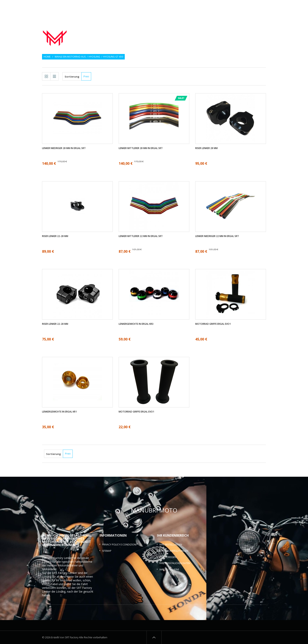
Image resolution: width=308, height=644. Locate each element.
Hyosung (94, 57)
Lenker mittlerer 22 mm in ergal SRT (141, 236)
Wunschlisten (247, 5)
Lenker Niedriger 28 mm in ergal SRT (64, 148)
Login (263, 5)
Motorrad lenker (155, 30)
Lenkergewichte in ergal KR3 (136, 324)
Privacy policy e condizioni (119, 545)
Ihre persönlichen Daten (175, 563)
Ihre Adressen (168, 557)
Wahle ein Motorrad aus (70, 57)
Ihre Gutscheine (169, 569)
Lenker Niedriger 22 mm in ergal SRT (217, 236)
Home (47, 57)
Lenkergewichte (223, 30)
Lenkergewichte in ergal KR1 (59, 412)
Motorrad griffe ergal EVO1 (213, 324)
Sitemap (107, 551)
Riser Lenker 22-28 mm (55, 236)
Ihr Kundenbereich (173, 535)
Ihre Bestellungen (171, 545)
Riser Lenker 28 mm (206, 148)
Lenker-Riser (253, 30)
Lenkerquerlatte (253, 35)
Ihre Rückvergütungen (174, 551)
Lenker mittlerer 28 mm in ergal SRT (141, 148)
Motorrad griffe (190, 30)
